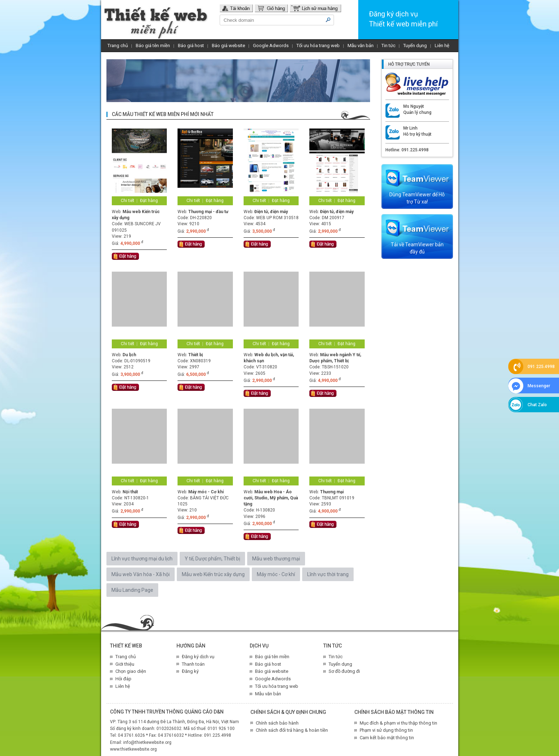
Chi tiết (128, 201)
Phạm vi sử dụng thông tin (386, 730)
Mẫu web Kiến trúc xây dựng (213, 574)
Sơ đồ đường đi (344, 671)
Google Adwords (271, 46)
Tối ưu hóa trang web (318, 46)
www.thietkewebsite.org (133, 749)
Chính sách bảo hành (277, 723)
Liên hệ (442, 46)
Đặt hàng (149, 201)
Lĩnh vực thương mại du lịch (142, 559)
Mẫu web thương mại (276, 559)
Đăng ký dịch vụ (198, 657)
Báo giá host (191, 46)
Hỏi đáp (123, 679)
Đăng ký (190, 671)
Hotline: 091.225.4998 (407, 150)
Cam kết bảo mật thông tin (387, 738)
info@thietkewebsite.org (147, 742)
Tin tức (388, 46)
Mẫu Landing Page (132, 590)
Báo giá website (228, 46)
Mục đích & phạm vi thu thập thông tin (398, 723)
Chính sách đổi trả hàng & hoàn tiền (292, 730)
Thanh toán (193, 664)
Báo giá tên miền (153, 46)
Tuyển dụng (415, 46)
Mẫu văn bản (361, 46)
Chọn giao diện (131, 671)
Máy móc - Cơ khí (276, 574)
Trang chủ (118, 46)
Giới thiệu (125, 664)
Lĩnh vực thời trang (328, 574)
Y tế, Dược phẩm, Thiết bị (212, 559)
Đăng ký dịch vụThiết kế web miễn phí (403, 19)
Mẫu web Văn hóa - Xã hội (141, 574)
